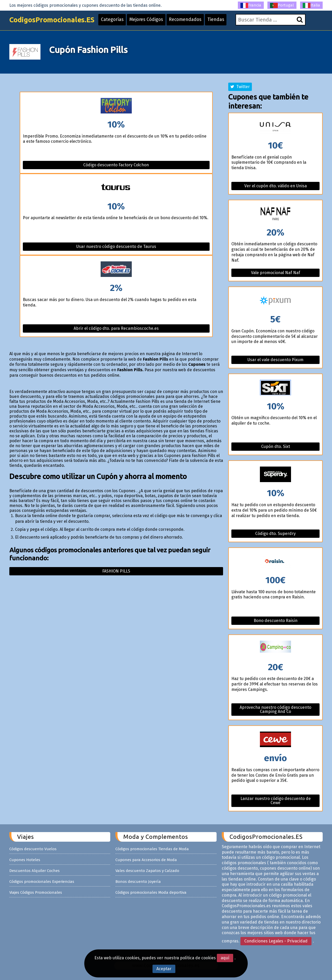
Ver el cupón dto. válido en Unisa (276, 186)
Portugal (282, 5)
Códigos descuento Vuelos (33, 849)
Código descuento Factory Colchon (116, 165)
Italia (311, 5)
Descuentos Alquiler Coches (34, 871)
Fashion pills (116, 571)
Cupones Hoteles (25, 860)
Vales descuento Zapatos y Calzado (147, 871)
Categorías (117, 21)
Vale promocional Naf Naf (276, 273)
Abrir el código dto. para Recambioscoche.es (116, 328)
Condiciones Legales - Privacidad (276, 941)
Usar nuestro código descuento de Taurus (116, 246)
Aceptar (164, 969)
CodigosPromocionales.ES (54, 21)
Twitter (240, 87)
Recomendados (193, 21)
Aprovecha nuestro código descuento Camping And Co (275, 709)
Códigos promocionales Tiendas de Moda (152, 849)
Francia (251, 5)
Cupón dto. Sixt (276, 446)
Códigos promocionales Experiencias (42, 882)
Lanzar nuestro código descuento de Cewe (276, 801)
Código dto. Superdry (275, 534)
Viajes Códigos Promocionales (36, 892)
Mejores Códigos (153, 21)
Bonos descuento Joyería (138, 882)
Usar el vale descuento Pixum (275, 360)
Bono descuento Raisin (276, 621)
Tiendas (224, 21)
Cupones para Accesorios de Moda (146, 860)
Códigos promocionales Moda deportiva (151, 892)
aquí (225, 958)
